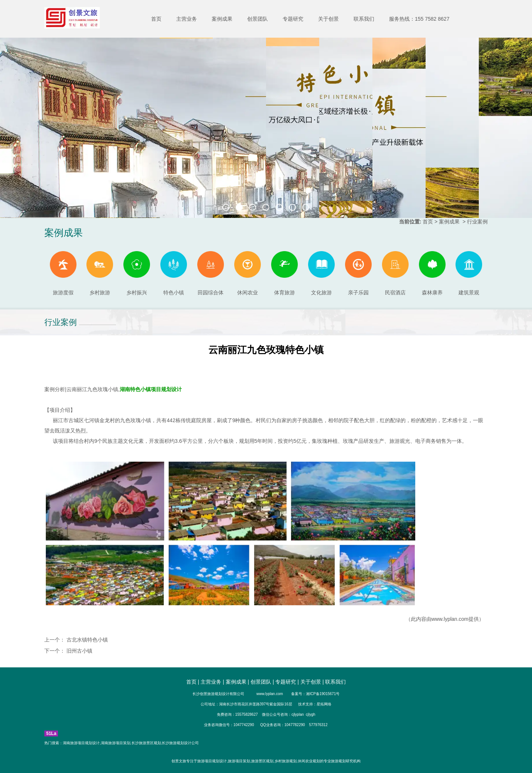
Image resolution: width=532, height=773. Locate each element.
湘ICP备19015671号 (323, 694)
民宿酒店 (395, 273)
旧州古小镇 (79, 651)
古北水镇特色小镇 (86, 640)
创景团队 (258, 19)
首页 (156, 19)
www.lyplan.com (450, 619)
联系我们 (364, 19)
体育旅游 (284, 273)
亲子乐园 (358, 273)
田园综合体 (211, 273)
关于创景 (328, 19)
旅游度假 (63, 273)
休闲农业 (248, 273)
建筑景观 (469, 273)
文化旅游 (321, 273)
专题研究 (293, 19)
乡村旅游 (100, 273)
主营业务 (187, 19)
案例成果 (222, 19)
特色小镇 (174, 273)
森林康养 (432, 273)
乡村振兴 (137, 273)
